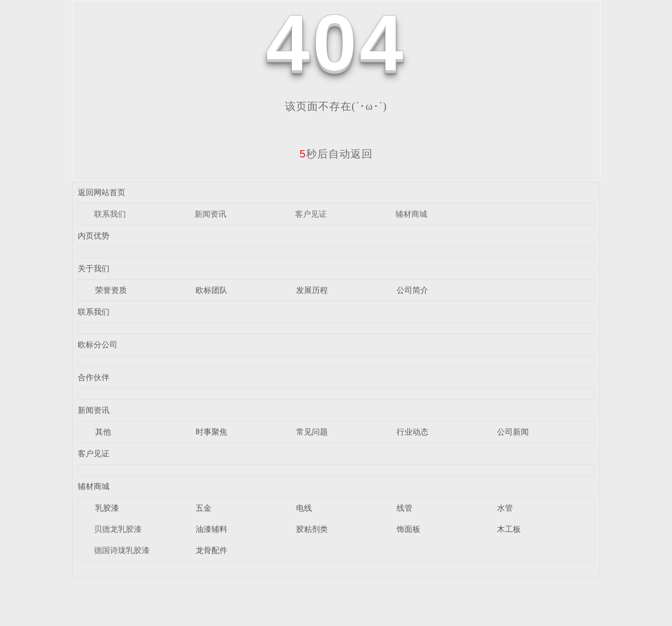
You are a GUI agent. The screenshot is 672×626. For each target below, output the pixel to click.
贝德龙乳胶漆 (118, 529)
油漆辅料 (211, 529)
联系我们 (110, 214)
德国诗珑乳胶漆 (122, 550)
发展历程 (312, 290)
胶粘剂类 (312, 529)
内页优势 (94, 236)
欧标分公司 (98, 344)
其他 (103, 432)
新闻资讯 (210, 214)
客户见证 (311, 214)
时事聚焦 (211, 432)
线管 (404, 508)
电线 (304, 508)
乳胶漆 (107, 508)
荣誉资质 (111, 290)
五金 (204, 508)
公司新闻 (513, 432)
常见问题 (312, 432)
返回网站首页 (102, 192)
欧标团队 (211, 290)
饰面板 (408, 529)
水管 (505, 508)
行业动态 (412, 432)
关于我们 (94, 268)
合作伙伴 (94, 377)
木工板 (509, 529)
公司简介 (412, 290)
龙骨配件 (211, 550)
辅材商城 (411, 214)
